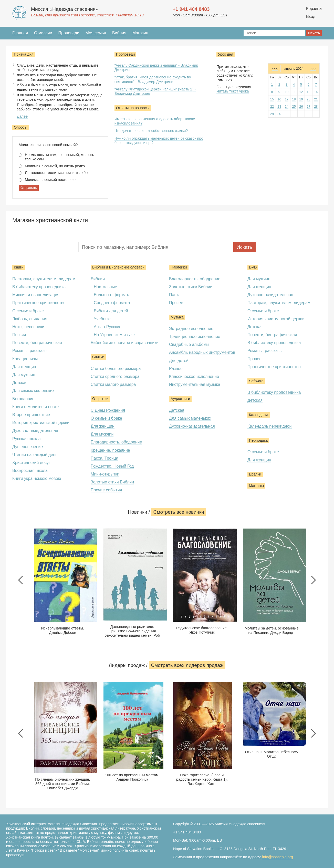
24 (287, 106)
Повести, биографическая (37, 343)
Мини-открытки (105, 474)
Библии (98, 279)
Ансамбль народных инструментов (202, 352)
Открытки (100, 399)
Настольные (105, 287)
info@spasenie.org (277, 857)
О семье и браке (28, 311)
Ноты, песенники (28, 327)
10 (287, 92)
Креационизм (25, 359)
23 (279, 106)
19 (301, 99)
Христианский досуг (31, 463)
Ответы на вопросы (133, 108)
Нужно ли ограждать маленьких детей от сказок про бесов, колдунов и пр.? (159, 141)
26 (301, 106)
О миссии (43, 33)
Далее (22, 116)
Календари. (259, 415)
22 (272, 106)
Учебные (102, 319)
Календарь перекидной (270, 426)
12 (301, 92)
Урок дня (226, 54)
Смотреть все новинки (179, 512)
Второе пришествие (31, 415)
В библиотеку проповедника (39, 287)
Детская (20, 383)
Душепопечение (28, 447)
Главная (20, 33)
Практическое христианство (39, 303)
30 (279, 114)
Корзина (314, 9)
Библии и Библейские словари (118, 267)
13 (308, 92)
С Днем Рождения (108, 410)
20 (308, 99)
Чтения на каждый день (35, 455)
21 (316, 99)
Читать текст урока (233, 91)
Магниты (256, 486)
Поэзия (19, 335)
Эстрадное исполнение (191, 329)
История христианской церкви (41, 423)
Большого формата (112, 295)
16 (279, 99)
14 (316, 92)
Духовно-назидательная (35, 431)
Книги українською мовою (37, 478)
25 (294, 106)
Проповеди (69, 33)
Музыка (177, 317)
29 (272, 114)
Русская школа (27, 439)
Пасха (175, 295)
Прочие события (106, 490)
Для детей (179, 361)
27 (308, 106)
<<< (275, 69)
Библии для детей (111, 311)
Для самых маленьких (33, 391)
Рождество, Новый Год (112, 466)
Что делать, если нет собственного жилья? (151, 131)
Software (256, 381)
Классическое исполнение (194, 376)
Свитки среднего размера (115, 376)
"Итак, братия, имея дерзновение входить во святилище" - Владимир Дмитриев (153, 79)
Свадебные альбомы (189, 344)
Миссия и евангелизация (36, 295)
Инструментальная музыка (195, 384)
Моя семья (96, 33)
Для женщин (24, 367)
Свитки (98, 357)
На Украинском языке (114, 335)
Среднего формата (112, 303)
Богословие (23, 399)
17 (287, 99)
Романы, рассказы (30, 351)
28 (316, 106)
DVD (253, 267)
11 (294, 92)
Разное (176, 369)
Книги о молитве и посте (35, 407)
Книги (19, 267)
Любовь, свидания (30, 319)
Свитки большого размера (116, 369)
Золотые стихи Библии (112, 482)
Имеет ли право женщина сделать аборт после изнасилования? (155, 121)
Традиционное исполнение (195, 337)
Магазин (140, 33)
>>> (313, 69)
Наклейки (179, 267)
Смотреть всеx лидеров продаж (187, 665)
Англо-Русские (108, 327)
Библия (119, 33)
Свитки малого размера (113, 384)
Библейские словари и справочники (125, 343)
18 (294, 99)
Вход (311, 17)
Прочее (176, 303)
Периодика (258, 440)
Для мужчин (24, 375)
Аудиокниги (180, 399)
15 (272, 99)
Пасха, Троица (105, 458)
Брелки (255, 474)
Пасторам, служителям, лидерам (44, 279)
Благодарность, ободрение (116, 442)
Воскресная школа (30, 471)
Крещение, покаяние (110, 450)
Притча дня (24, 54)
